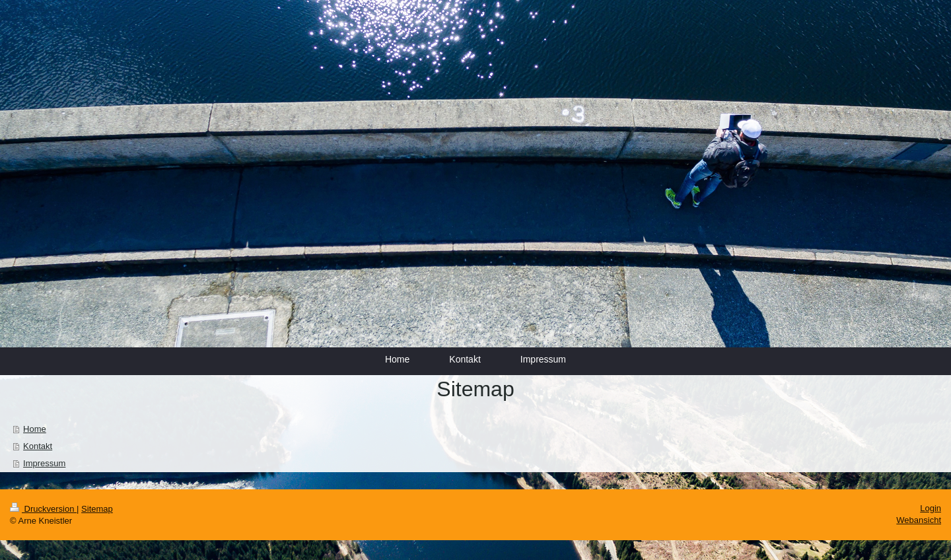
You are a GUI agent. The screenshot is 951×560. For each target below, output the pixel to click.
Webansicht (919, 520)
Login (931, 508)
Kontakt (38, 446)
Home (35, 429)
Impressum (44, 463)
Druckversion (43, 509)
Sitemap (97, 509)
